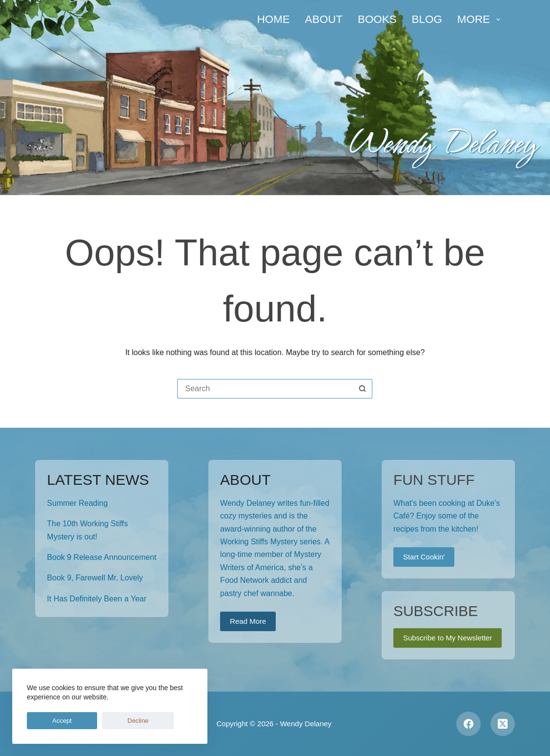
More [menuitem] (481, 19)
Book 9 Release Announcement (102, 557)
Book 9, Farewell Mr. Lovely (95, 578)
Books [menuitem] (377, 19)
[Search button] (363, 389)
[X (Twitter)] (503, 724)
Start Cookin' (424, 557)
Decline (91, 721)
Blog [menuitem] (427, 19)
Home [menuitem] (274, 19)
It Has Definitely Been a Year (97, 599)
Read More (248, 621)
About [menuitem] (324, 19)
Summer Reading (77, 503)
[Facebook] (469, 724)
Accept (46, 721)
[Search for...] (265, 389)
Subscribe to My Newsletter (448, 638)
